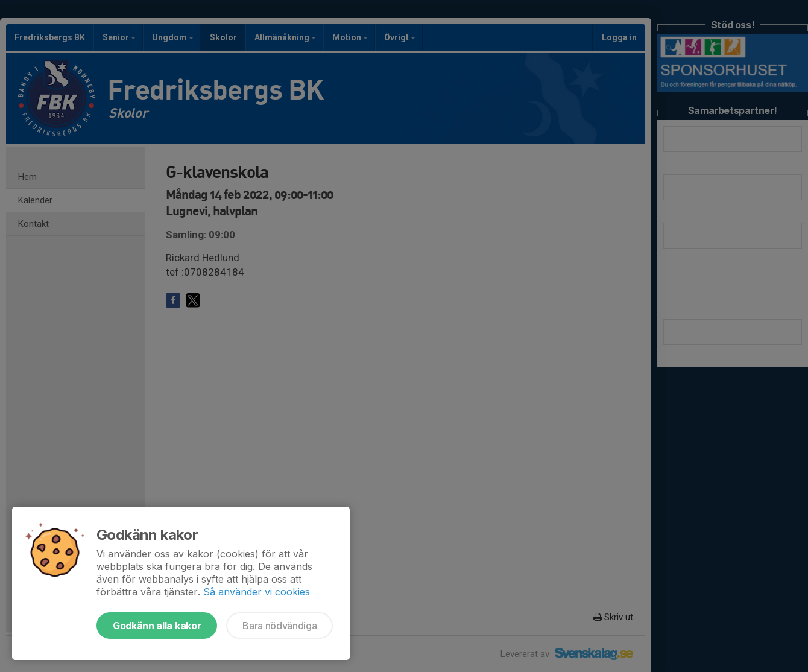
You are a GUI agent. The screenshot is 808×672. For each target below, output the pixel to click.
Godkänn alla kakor (157, 626)
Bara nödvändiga (279, 626)
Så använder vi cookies (257, 592)
